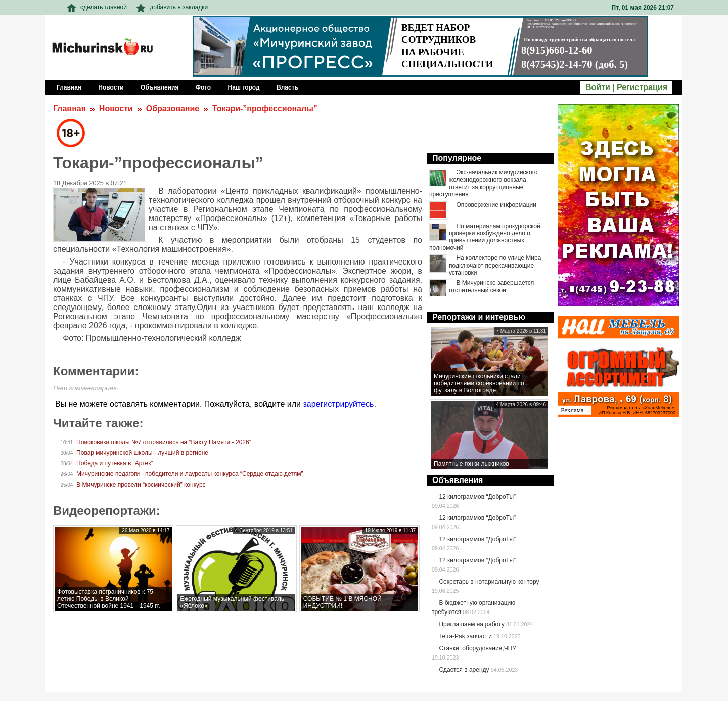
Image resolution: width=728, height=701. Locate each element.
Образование (173, 108)
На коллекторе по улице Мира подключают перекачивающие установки (495, 265)
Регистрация (642, 87)
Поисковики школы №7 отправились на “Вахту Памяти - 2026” (164, 442)
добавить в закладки (172, 7)
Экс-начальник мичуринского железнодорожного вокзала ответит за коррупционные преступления (483, 183)
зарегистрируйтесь (338, 404)
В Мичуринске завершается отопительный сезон (491, 286)
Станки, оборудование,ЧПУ (477, 648)
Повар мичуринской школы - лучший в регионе (142, 453)
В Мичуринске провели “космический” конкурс (141, 485)
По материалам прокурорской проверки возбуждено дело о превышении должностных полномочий (485, 237)
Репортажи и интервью (479, 317)
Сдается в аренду (464, 670)
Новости (116, 108)
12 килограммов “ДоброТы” (477, 497)
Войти (598, 87)
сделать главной (97, 7)
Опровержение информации (496, 205)
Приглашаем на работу (471, 624)
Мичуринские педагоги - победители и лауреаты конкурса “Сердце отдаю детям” (190, 474)
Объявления (458, 480)
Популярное (457, 158)
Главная (70, 108)
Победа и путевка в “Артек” (115, 463)
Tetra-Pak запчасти (465, 636)
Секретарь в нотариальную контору (489, 582)
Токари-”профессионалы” (265, 108)
